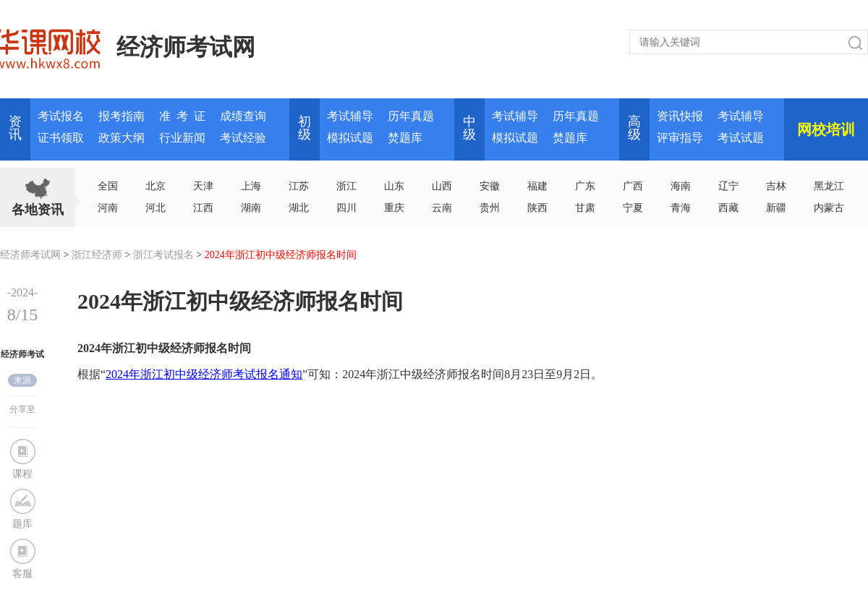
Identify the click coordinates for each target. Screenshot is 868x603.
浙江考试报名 (163, 255)
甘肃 (585, 208)
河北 (156, 208)
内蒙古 (829, 208)
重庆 (394, 208)
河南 (108, 208)
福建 (537, 186)
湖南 (251, 208)
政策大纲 (122, 138)
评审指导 (680, 138)
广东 (585, 186)
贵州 (490, 208)
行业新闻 (182, 138)
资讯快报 (680, 116)
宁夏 (633, 208)
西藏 (728, 208)
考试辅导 (350, 116)
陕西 (537, 208)
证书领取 (61, 138)
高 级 (634, 128)
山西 (442, 186)
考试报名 (61, 116)
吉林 (776, 186)
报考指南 (122, 116)
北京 (156, 186)
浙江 (346, 186)
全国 (108, 186)
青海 (681, 208)
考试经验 (243, 138)
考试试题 (741, 138)
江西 (203, 208)
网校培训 (826, 129)
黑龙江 (829, 186)
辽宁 (728, 186)
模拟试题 (350, 138)
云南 (442, 208)
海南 (681, 186)
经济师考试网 (186, 47)
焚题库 (405, 138)
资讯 (15, 128)
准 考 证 (182, 116)
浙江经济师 (97, 255)
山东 (394, 186)
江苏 (299, 186)
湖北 (299, 208)
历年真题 (411, 116)
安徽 (490, 186)
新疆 (776, 208)
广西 (633, 186)
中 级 (469, 128)
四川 (346, 208)
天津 (203, 186)
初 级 (305, 128)
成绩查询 (243, 116)
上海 (251, 186)
